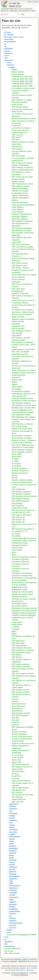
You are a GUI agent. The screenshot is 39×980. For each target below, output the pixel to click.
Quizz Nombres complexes (22, 436)
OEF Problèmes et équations (22, 167)
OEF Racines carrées (20, 263)
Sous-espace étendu (19, 604)
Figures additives (18, 72)
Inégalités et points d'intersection (24, 373)
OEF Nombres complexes (21, 403)
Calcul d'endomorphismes (21, 781)
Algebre (15, 70)
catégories (25, 28)
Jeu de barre (16, 123)
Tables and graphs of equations (23, 121)
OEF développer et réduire (22, 331)
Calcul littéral (17, 144)
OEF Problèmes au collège (22, 100)
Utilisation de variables (20, 189)
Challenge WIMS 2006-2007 (22, 84)
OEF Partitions (17, 792)
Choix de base (17, 548)
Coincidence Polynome (20, 559)
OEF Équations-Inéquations (22, 228)
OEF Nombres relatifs (20, 107)
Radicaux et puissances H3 (22, 214)
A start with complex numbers (23, 398)
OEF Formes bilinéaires (20, 764)
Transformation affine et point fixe (24, 538)
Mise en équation (18, 328)
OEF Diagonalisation (19, 645)
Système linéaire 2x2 (19, 133)
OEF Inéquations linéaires (21, 415)
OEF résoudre (17, 333)
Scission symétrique (19, 732)
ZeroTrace (16, 778)
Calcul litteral (17, 335)
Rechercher (18, 14)
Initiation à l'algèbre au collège (23, 142)
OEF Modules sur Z (19, 790)
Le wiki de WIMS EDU (12, 949)
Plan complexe (17, 503)
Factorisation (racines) (20, 303)
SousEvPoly (16, 776)
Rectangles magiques (20, 217)
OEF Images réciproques (21, 664)
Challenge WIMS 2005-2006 (22, 81)
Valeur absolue (17, 387)
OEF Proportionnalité (19, 102)
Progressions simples (20, 508)
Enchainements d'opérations (22, 109)
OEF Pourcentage (18, 156)
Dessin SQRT (17, 454)
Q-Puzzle (15, 774)
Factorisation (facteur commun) (23, 300)
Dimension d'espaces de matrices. (24, 557)
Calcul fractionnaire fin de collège (24, 275)
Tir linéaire (16, 627)
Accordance (16, 534)
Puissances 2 (17, 256)
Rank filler (15, 718)
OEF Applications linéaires (21, 653)
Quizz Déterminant (19, 704)
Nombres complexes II (20, 473)
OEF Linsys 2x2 (18, 135)
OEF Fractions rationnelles (22, 648)
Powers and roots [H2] (20, 130)
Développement (18, 291)
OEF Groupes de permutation (23, 795)
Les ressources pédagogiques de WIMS (22, 935)
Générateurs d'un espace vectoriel (24, 608)
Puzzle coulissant (18, 277)
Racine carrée (17, 380)
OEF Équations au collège (21, 230)
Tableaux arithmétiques (20, 196)
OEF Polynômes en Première (23, 424)
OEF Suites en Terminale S (22, 515)
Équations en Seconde (20, 293)
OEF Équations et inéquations (23, 342)
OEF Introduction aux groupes (23, 650)
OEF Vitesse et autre (19, 265)
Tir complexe (16, 464)
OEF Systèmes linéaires (21, 499)
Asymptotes (16, 282)
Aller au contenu (33, 2)
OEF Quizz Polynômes (20, 715)
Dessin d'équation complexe (22, 450)
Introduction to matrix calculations (24, 401)
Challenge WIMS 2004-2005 (22, 79)
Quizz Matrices (17, 708)
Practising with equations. (21, 391)
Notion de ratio (17, 105)
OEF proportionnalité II (20, 254)
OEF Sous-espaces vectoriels (23, 673)
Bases (14, 552)
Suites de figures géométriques (23, 205)
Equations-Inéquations (20, 202)
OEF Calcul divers (18, 289)
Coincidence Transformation (22, 573)
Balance (15, 200)
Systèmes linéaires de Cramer (23, 743)
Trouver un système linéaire (22, 736)
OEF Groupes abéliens (20, 788)
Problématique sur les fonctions (23, 349)
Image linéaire (17, 622)
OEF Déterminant (18, 641)
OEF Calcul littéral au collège (22, 247)
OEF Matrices (17, 655)
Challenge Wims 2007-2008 (22, 86)
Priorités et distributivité (20, 165)
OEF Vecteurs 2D (18, 517)
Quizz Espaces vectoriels (21, 713)
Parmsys (15, 699)
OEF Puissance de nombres (22, 163)
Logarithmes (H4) (18, 326)
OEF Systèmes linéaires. (21, 690)
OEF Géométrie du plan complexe (24, 496)
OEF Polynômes (18, 506)
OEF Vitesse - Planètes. (21, 268)
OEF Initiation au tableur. (21, 186)
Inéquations (16, 324)
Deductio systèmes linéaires (22, 480)
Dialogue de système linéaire (22, 592)
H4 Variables (16, 389)
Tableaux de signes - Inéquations (24, 440)
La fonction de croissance (21, 128)
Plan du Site (9, 951)
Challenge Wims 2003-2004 (22, 77)
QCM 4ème (16, 261)
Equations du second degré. (22, 429)
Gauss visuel (17, 760)
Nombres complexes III (20, 471)
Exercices (13, 928)
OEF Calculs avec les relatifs (22, 177)
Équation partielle (18, 179)
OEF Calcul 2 (17, 137)
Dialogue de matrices (20, 597)
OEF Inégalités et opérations (22, 221)
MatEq (14, 632)
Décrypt (15, 475)
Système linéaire (18, 741)
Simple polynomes (19, 375)
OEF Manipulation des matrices (23, 417)
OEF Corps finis (18, 802)
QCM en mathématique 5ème (23, 170)
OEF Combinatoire (19, 489)
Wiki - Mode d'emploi (12, 953)
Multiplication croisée (19, 587)
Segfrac (15, 382)
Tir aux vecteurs (18, 755)
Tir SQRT (15, 459)
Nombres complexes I (20, 468)
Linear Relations (18, 207)
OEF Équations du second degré (24, 405)
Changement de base (20, 543)
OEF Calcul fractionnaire (21, 244)
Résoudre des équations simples (24, 119)
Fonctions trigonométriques (22, 443)
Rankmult (15, 722)
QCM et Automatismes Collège (23, 259)
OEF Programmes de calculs (22, 184)
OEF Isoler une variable (20, 352)
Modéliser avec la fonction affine (24, 408)
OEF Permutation (18, 771)
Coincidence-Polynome (20, 562)
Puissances (16, 377)
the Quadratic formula (20, 193)
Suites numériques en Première (23, 370)
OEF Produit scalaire (19, 426)
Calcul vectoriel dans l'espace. (23, 412)
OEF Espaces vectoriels (21, 692)
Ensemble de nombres (20, 354)
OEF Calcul (16, 140)
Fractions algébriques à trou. (22, 410)
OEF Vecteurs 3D (18, 522)
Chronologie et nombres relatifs (23, 88)
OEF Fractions (17, 147)
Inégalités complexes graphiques (24, 613)
